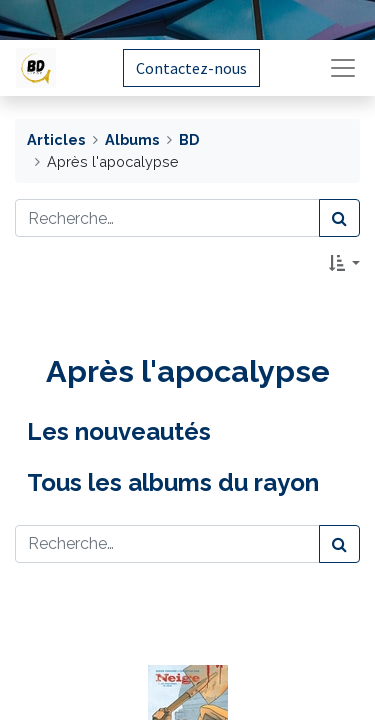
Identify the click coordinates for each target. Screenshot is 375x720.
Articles (56, 139)
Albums (132, 139)
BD (189, 139)
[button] (344, 263)
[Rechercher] (339, 218)
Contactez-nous (191, 68)
